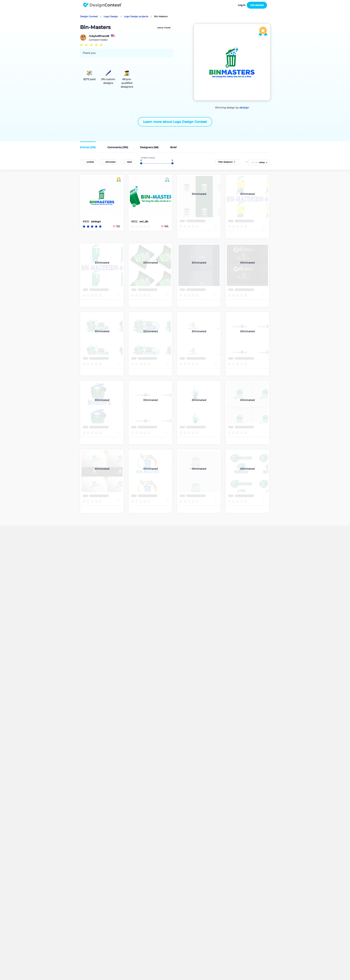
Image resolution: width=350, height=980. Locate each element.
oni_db (144, 222)
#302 (135, 222)
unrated (90, 162)
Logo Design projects (136, 16)
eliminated (110, 162)
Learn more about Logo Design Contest (175, 122)
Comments (118, 147)
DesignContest (102, 5)
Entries (88, 147)
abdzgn (244, 108)
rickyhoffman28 (99, 36)
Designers (149, 147)
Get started (257, 5)
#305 (86, 222)
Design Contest (89, 16)
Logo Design (111, 16)
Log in (242, 5)
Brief (173, 147)
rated (129, 162)
